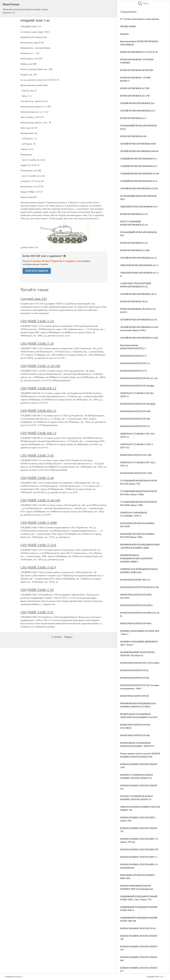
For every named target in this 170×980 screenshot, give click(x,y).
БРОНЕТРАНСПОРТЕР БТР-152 (135, 426)
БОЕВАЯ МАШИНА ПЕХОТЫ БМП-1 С (139, 857)
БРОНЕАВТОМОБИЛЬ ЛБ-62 (134, 302)
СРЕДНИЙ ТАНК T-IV (37, 612)
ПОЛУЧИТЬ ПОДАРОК (37, 271)
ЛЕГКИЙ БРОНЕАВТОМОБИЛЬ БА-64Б (139, 338)
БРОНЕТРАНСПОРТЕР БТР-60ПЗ (136, 623)
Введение (125, 34)
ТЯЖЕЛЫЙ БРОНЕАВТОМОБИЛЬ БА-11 (139, 265)
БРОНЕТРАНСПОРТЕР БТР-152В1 (136, 473)
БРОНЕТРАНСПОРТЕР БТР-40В (135, 411)
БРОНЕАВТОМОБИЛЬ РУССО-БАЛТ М (139, 52)
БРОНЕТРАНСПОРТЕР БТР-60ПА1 (137, 605)
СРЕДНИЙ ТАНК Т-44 (37, 478)
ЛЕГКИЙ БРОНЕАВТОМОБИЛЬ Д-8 (137, 103)
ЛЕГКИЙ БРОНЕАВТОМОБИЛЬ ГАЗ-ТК (139, 188)
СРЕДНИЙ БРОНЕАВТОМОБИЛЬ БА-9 (139, 181)
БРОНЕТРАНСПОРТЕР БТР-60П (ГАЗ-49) (139, 587)
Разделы (68, 637)
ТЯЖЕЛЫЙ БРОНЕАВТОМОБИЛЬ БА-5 (139, 207)
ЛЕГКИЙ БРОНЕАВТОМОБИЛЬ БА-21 (138, 258)
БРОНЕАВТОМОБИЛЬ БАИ (133, 136)
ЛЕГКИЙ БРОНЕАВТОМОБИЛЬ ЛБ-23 (138, 294)
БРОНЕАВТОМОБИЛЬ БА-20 (134, 214)
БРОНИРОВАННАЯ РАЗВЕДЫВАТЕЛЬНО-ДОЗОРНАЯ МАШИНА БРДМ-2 (136, 558)
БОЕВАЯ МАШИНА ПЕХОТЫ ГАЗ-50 (138, 928)
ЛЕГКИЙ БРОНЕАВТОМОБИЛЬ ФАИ (138, 144)
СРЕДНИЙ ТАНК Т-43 (37, 455)
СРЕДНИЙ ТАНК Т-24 (37, 321)
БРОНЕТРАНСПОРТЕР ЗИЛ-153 (135, 580)
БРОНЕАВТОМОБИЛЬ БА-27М (135, 96)
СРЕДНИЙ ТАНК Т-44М (39, 523)
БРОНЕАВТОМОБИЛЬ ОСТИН (135, 88)
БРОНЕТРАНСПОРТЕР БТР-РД (135, 678)
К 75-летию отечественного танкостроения (140, 19)
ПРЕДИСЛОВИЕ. (128, 26)
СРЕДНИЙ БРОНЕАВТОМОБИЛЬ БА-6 (139, 166)
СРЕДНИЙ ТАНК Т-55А (38, 545)
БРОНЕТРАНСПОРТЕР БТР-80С (135, 735)
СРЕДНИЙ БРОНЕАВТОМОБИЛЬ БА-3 (139, 159)
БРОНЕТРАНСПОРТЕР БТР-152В (136, 455)
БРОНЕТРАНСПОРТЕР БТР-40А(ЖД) (138, 404)
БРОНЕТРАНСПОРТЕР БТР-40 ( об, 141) (139, 378)
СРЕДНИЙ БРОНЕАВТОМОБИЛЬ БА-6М (140, 174)
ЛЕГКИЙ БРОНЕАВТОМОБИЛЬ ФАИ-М (139, 151)
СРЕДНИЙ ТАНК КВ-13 (38, 388)
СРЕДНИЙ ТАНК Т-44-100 (40, 500)
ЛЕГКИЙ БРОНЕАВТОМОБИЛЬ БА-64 (138, 320)
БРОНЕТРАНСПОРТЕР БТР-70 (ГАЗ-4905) (140, 663)
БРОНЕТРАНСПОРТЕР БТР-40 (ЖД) (137, 386)
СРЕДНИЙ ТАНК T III (37, 590)
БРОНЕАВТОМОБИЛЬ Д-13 (133, 118)
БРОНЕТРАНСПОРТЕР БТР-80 (134, 696)
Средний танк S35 (34, 299)
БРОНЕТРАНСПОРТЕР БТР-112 (135, 363)
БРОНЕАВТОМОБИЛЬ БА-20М (135, 250)
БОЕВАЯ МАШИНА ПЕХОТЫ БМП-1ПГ (139, 849)
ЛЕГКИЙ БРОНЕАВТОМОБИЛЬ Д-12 (138, 111)
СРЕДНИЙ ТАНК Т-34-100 (40, 366)
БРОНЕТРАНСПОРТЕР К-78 (133, 371)
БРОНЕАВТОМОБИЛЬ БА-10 (134, 243)
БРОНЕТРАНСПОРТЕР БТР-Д (134, 670)
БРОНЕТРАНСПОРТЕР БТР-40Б (135, 419)
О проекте (57, 637)
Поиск (143, 3)
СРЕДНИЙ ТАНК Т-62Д (38, 567)
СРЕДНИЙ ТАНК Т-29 (37, 343)
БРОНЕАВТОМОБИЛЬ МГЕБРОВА (137, 70)
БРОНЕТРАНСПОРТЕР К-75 (133, 356)
